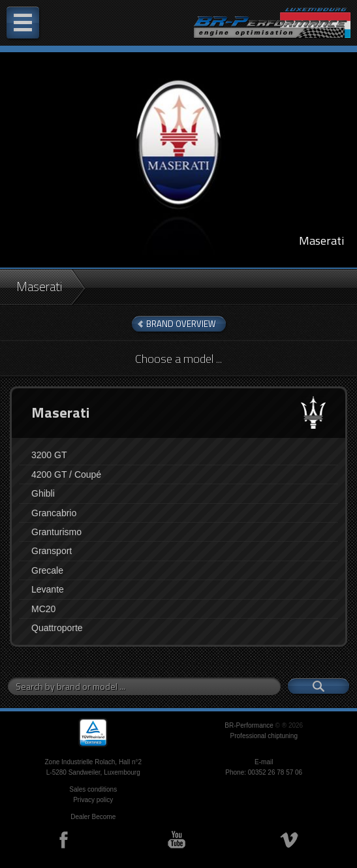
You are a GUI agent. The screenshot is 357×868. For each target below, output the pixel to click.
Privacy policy (93, 800)
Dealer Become (93, 817)
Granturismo (56, 532)
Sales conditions (93, 789)
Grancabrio (54, 513)
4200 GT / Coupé (66, 474)
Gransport (52, 551)
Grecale (47, 570)
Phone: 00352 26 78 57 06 (264, 772)
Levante (48, 589)
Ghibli (43, 493)
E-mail (264, 762)
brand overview (181, 324)
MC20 (43, 609)
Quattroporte (57, 628)
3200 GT (49, 455)
